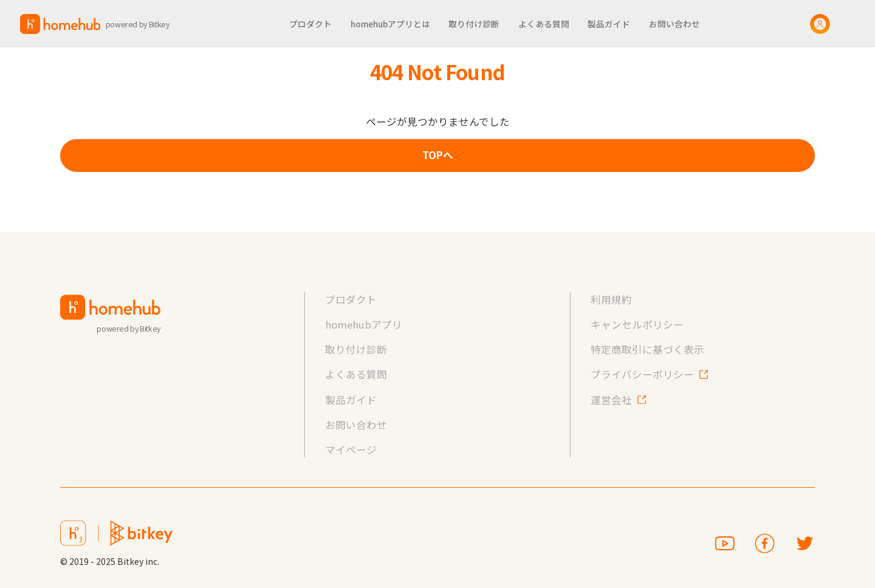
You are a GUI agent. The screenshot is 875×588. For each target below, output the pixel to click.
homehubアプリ (364, 324)
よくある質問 (356, 374)
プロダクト (351, 299)
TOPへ (438, 155)
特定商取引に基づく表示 (647, 349)
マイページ (351, 450)
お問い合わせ (356, 425)
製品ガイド (351, 400)
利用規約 (611, 299)
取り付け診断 (356, 349)
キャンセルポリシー (637, 324)
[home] (100, 24)
